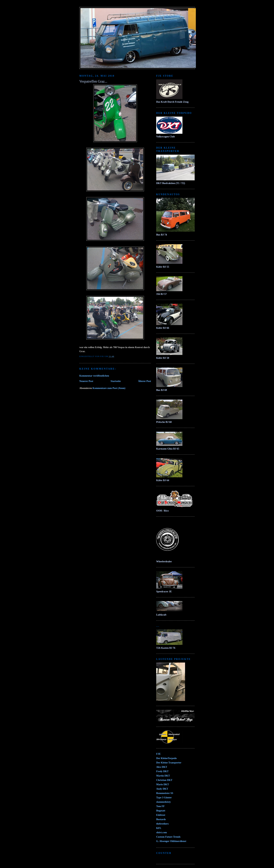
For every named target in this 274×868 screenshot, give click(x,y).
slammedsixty (163, 802)
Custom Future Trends (168, 837)
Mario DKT (163, 784)
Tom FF (160, 806)
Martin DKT (163, 776)
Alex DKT (162, 767)
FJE (158, 754)
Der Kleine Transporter (169, 763)
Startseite (116, 381)
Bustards (161, 819)
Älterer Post (145, 381)
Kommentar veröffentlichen (94, 376)
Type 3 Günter (164, 797)
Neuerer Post (86, 381)
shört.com (162, 832)
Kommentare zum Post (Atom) (109, 388)
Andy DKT (162, 789)
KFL (159, 828)
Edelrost (161, 815)
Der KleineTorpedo (166, 758)
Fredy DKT (162, 771)
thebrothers (162, 824)
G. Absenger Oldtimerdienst (171, 841)
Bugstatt (161, 811)
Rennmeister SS (165, 793)
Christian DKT (164, 780)
